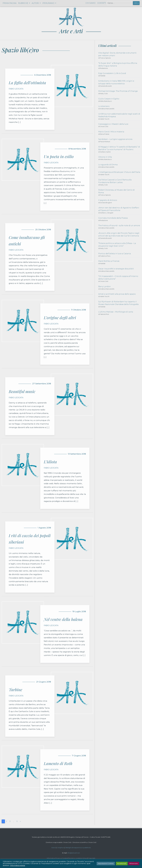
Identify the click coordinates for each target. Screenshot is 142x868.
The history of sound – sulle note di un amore (119, 226)
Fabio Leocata (16, 89)
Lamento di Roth (58, 763)
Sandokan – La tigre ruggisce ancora (115, 139)
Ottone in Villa (105, 157)
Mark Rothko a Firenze (109, 261)
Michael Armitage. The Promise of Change (118, 91)
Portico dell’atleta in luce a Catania (115, 254)
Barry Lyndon (105, 287)
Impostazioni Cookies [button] (106, 863)
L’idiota (50, 462)
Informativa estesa (17, 865)
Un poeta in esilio (59, 156)
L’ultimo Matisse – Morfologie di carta (116, 312)
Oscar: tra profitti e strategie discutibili (116, 269)
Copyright (92, 858)
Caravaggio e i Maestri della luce (113, 124)
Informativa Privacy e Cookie (57, 858)
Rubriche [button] (23, 3)
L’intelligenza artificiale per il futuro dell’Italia (119, 172)
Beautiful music (22, 391)
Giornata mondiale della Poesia (113, 218)
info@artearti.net (74, 853)
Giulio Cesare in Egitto (109, 99)
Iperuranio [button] (49, 3)
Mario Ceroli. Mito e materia (111, 132)
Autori (54, 848)
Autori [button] (35, 3)
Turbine (15, 690)
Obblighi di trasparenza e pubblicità (78, 848)
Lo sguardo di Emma (108, 165)
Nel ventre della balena (63, 619)
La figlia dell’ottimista (27, 83)
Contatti (102, 3)
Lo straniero (104, 106)
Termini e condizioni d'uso (78, 858)
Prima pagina (10, 3)
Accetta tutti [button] (122, 863)
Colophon (60, 848)
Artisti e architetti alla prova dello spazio (117, 294)
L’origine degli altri (60, 318)
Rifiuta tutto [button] (134, 863)
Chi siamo (91, 3)
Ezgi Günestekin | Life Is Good (112, 73)
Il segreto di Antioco (108, 200)
